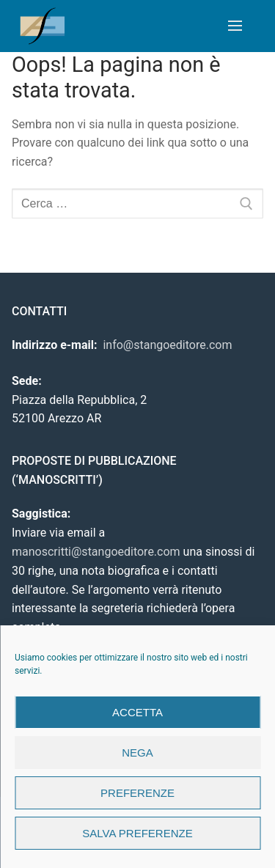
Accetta (137, 712)
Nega (137, 753)
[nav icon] (235, 26)
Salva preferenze (137, 833)
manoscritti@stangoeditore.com (96, 552)
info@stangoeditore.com (167, 345)
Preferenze (137, 793)
